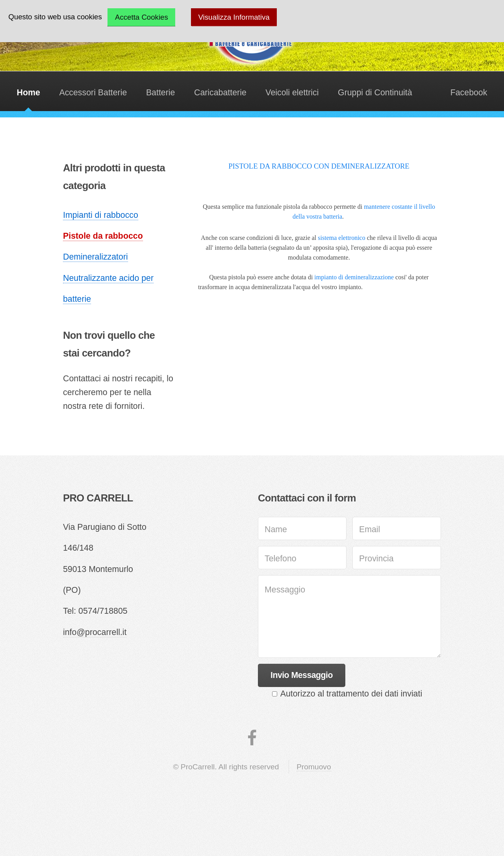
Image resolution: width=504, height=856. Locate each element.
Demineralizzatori (95, 257)
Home (29, 93)
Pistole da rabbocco (103, 236)
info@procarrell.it (95, 632)
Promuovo (314, 767)
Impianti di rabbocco (101, 215)
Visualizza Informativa (234, 17)
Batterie (161, 93)
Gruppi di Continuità (375, 93)
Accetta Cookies (142, 17)
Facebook (469, 93)
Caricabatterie (220, 93)
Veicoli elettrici (292, 93)
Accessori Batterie (93, 93)
